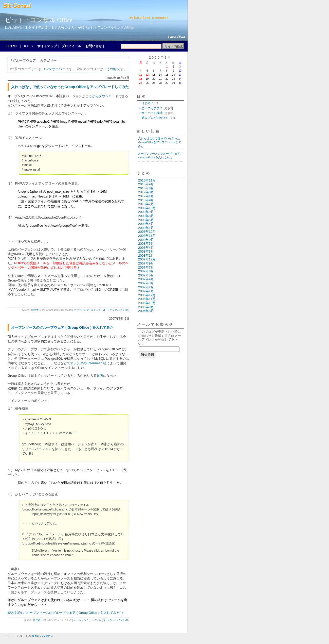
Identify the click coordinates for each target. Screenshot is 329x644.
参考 (100, 376)
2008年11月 (147, 236)
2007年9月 (146, 263)
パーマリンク (81, 310)
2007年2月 (146, 287)
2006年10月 (147, 303)
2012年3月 (146, 192)
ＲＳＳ (28, 46)
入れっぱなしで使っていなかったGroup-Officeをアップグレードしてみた (70, 87)
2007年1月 (146, 291)
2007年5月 (146, 275)
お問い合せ (94, 46)
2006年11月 (147, 299)
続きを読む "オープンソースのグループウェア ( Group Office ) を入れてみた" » (66, 613)
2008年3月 (146, 251)
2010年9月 (146, 200)
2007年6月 (146, 271)
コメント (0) (98, 310)
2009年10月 (147, 208)
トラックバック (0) (118, 310)
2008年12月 (147, 232)
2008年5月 (146, 244)
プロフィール (71, 46)
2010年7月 (146, 204)
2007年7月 (146, 267)
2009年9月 (146, 212)
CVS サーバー (54, 69)
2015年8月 (146, 188)
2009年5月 (146, 220)
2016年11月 (147, 180)
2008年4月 (146, 248)
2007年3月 (146, 283)
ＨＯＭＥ (12, 46)
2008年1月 (146, 255)
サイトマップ (47, 46)
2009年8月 (146, 216)
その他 (111, 69)
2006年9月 (146, 307)
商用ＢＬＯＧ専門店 (42, 636)
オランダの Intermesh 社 (88, 363)
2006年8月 (146, 311)
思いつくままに (152, 108)
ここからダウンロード (102, 96)
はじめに (148, 103)
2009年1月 (146, 228)
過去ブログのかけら (155, 118)
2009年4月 (146, 224)
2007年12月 (147, 259)
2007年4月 (146, 279)
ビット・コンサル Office (39, 20)
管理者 (35, 310)
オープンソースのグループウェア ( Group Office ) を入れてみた (62, 327)
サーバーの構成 (152, 113)
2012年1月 (146, 196)
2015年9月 (146, 184)
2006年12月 (147, 295)
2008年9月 (146, 240)
